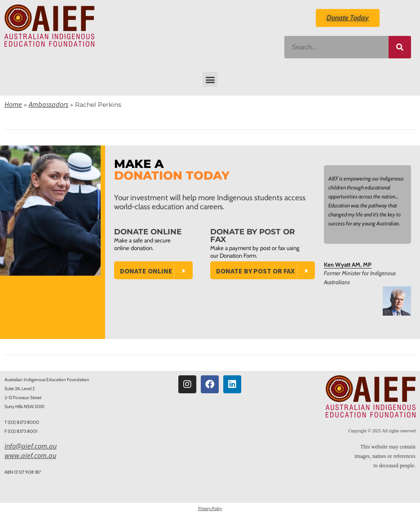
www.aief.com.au (30, 455)
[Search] (400, 47)
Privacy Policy (210, 508)
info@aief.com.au (31, 446)
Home (13, 104)
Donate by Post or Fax (255, 271)
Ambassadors (49, 104)
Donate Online (146, 271)
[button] (210, 79)
